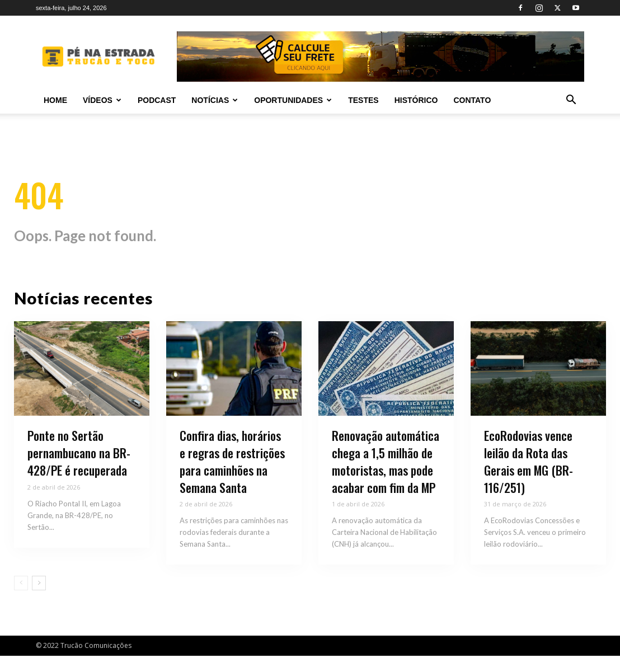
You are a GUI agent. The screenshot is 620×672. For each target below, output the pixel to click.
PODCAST (157, 100)
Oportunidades (293, 100)
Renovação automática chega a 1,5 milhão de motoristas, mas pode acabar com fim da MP (386, 478)
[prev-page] (21, 600)
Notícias (215, 100)
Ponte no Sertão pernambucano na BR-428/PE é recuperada (79, 469)
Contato (472, 100)
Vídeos (102, 100)
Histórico (416, 100)
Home (55, 100)
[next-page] (39, 600)
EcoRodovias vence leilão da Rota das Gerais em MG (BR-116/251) (529, 478)
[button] (571, 101)
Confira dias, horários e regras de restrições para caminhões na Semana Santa (232, 478)
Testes (363, 100)
